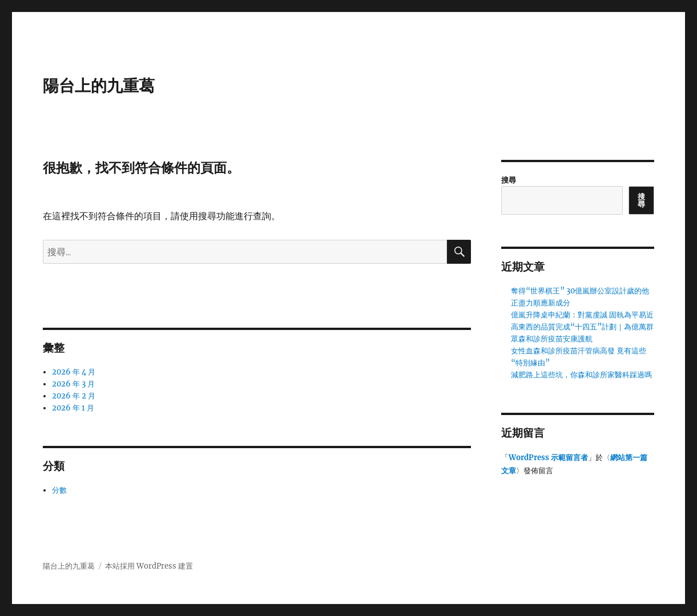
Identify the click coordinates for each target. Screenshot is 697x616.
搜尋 (509, 180)
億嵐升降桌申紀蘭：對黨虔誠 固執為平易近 (582, 315)
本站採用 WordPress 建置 (149, 566)
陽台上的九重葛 (99, 86)
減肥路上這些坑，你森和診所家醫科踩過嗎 (581, 375)
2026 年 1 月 (73, 408)
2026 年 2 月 (74, 396)
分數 (59, 490)
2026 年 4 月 (74, 372)
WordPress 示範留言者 (548, 458)
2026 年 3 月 (73, 384)
